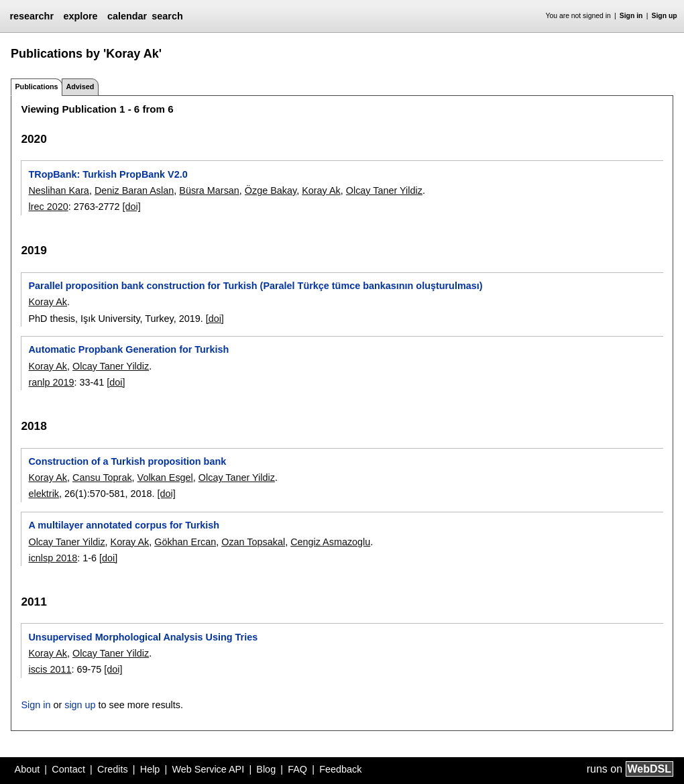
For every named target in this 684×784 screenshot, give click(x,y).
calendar (127, 16)
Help (150, 769)
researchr (32, 16)
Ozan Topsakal (253, 542)
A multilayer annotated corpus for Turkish (124, 525)
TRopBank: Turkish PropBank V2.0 (108, 174)
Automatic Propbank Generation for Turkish (128, 349)
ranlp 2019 (51, 382)
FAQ (297, 769)
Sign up (665, 16)
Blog (266, 769)
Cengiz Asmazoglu (330, 542)
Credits (113, 769)
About (27, 769)
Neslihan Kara (58, 190)
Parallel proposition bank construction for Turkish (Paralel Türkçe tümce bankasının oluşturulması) (255, 286)
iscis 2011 (50, 669)
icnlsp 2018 (53, 558)
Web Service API (208, 769)
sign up (80, 705)
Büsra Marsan (209, 190)
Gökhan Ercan (185, 542)
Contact (68, 769)
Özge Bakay (271, 190)
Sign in (631, 16)
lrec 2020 (48, 207)
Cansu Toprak (102, 478)
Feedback (340, 769)
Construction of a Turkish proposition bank (127, 461)
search (167, 16)
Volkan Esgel (165, 478)
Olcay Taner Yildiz (384, 190)
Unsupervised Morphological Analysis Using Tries (143, 637)
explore (80, 16)
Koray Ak (321, 190)
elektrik (44, 494)
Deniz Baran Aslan (134, 190)
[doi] (132, 207)
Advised (80, 87)
